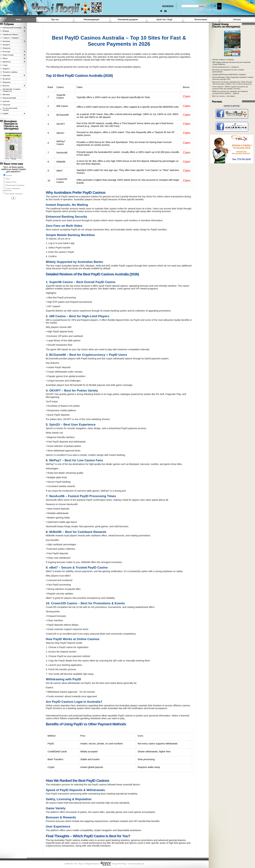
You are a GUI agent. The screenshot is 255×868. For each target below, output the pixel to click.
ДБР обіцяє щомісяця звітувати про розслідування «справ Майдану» (231, 63)
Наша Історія (8, 55)
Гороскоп (6, 105)
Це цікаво (7, 79)
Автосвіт (6, 101)
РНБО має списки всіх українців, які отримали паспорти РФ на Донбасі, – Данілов (230, 92)
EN (215, 6)
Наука (5, 58)
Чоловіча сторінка (10, 72)
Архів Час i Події (164, 20)
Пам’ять (6, 86)
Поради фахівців (9, 98)
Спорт (5, 65)
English (5, 113)
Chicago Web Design (119, 864)
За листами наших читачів (10, 109)
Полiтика (6, 41)
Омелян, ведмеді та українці (223, 59)
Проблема (7, 62)
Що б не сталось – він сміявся (224, 96)
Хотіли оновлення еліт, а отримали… (226, 67)
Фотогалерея (201, 20)
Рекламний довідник (128, 20)
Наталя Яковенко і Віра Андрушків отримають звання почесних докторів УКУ (233, 78)
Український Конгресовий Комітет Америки (229, 74)
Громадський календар (12, 27)
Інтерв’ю (6, 45)
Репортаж (7, 48)
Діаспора (6, 94)
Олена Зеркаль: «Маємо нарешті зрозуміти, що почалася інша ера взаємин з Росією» (230, 88)
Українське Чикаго (10, 34)
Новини (6, 31)
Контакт (237, 20)
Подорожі (6, 82)
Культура (6, 51)
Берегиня (6, 75)
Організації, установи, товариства (12, 90)
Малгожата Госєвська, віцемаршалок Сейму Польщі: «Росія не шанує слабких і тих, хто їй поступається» (232, 83)
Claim (187, 96)
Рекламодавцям (91, 20)
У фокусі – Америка (11, 38)
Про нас (55, 20)
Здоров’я (6, 68)
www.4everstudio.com (136, 864)
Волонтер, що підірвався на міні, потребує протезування (228, 71)
